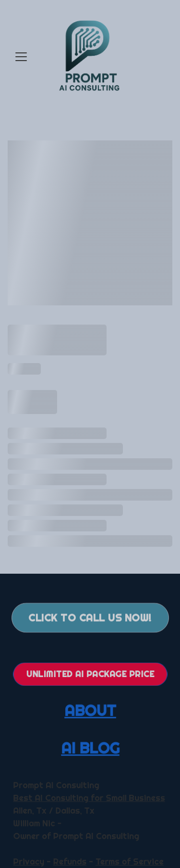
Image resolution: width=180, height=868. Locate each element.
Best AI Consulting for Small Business (89, 798)
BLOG (99, 748)
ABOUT (90, 710)
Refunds (70, 861)
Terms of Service (128, 861)
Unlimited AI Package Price (90, 674)
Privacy (30, 861)
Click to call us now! (90, 619)
